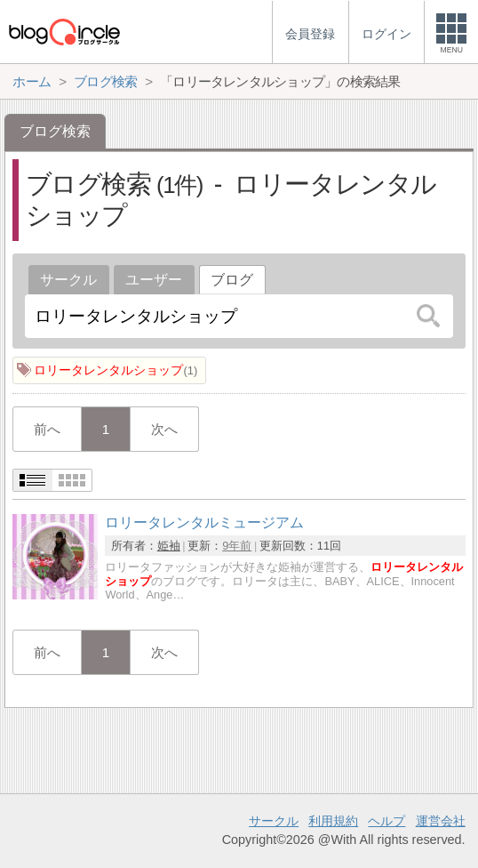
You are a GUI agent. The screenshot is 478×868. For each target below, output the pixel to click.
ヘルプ (386, 821)
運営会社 (441, 821)
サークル (68, 280)
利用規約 (333, 821)
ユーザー (154, 280)
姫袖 (169, 546)
